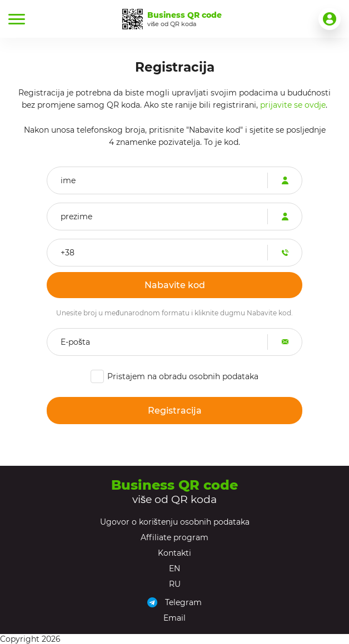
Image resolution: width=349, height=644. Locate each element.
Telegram (183, 602)
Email (174, 618)
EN (174, 568)
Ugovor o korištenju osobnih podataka (175, 522)
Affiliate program (174, 537)
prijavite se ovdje (293, 105)
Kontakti (174, 553)
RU (175, 584)
